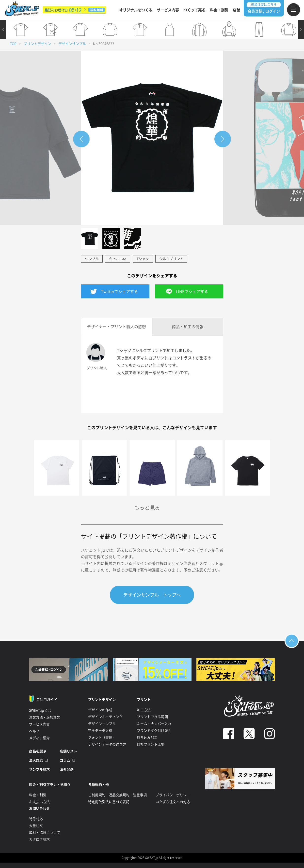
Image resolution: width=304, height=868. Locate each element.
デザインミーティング (105, 717)
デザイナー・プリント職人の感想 (116, 327)
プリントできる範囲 (152, 717)
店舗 (237, 10)
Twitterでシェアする (119, 292)
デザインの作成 (100, 710)
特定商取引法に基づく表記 (109, 802)
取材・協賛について (45, 833)
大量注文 (36, 826)
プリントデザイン (37, 44)
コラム (65, 760)
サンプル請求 (39, 769)
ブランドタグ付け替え (154, 731)
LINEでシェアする (192, 292)
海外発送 (67, 769)
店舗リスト (68, 751)
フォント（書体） (102, 737)
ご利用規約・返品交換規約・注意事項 (117, 795)
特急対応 (36, 819)
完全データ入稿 (100, 731)
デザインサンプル (72, 44)
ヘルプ (34, 731)
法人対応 (36, 760)
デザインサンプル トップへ (152, 595)
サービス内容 (168, 10)
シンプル (92, 259)
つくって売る (194, 10)
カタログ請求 (39, 839)
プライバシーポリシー (173, 795)
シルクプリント (171, 259)
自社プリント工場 (151, 744)
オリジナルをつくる (136, 10)
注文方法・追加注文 (45, 717)
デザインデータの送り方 (107, 744)
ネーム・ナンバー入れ (154, 724)
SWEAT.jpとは (40, 710)
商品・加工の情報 (188, 327)
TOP (13, 44)
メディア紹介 (39, 738)
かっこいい (118, 259)
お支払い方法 (39, 802)
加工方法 (144, 710)
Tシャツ (143, 259)
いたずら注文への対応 (173, 802)
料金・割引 (219, 10)
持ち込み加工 (147, 737)
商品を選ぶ (38, 751)
